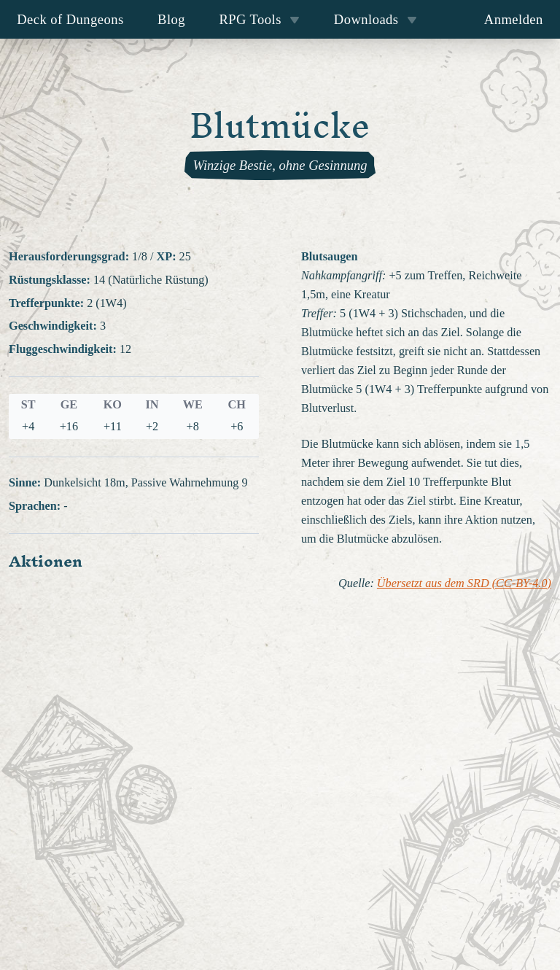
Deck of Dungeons (70, 19)
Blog (171, 19)
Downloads (376, 19)
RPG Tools (259, 19)
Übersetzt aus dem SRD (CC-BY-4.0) (464, 583)
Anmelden (514, 19)
